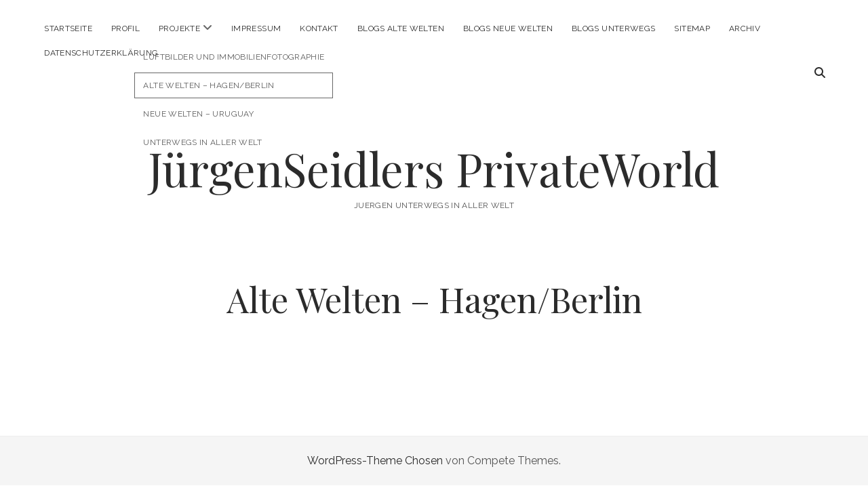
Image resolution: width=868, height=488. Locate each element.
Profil (125, 28)
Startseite (68, 28)
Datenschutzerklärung (101, 53)
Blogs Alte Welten (401, 28)
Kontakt (319, 28)
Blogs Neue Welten (508, 28)
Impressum (256, 28)
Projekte (179, 28)
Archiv (745, 28)
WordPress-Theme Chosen (375, 461)
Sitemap (692, 28)
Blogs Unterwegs (613, 28)
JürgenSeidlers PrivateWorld (434, 168)
